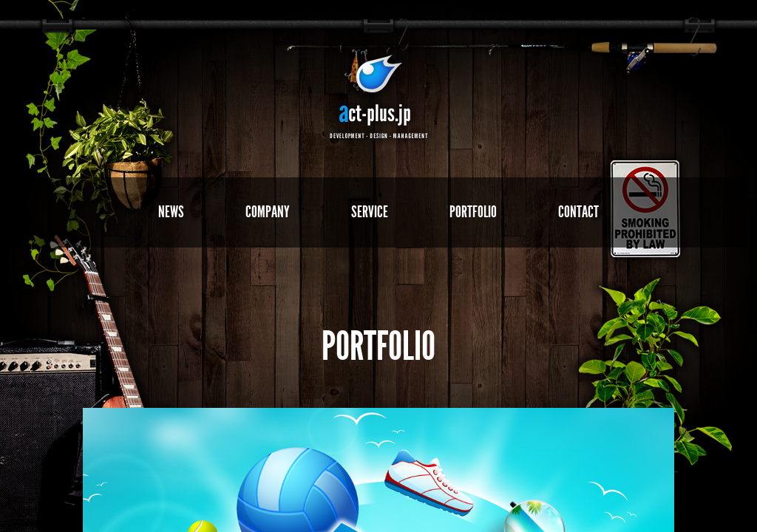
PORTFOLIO (473, 212)
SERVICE (370, 212)
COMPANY (268, 212)
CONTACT (578, 212)
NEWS (171, 212)
